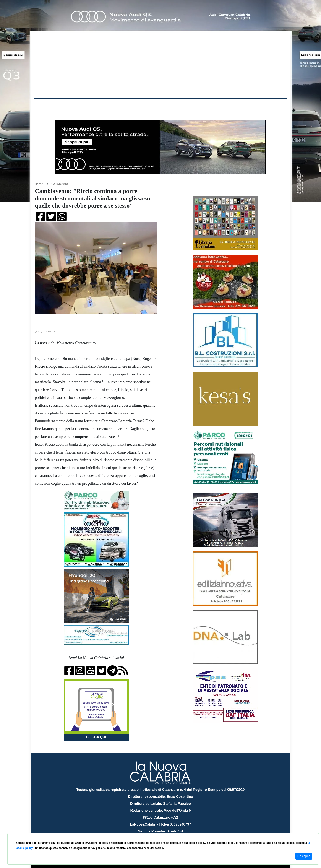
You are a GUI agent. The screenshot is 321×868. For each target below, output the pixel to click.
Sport (161, 106)
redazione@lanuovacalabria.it (170, 831)
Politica (96, 106)
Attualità (126, 106)
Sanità (110, 106)
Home (45, 105)
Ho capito (304, 856)
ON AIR (270, 107)
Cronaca (79, 106)
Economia (145, 106)
